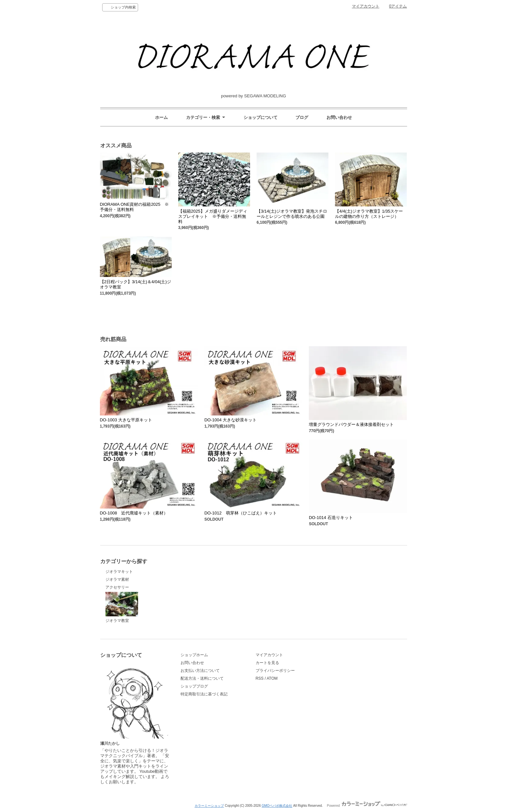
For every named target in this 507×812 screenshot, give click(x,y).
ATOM (272, 678)
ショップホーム (194, 655)
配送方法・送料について (202, 678)
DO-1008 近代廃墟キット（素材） (134, 513)
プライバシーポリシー (275, 671)
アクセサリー (117, 587)
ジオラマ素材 (117, 579)
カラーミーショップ (209, 806)
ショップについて (261, 117)
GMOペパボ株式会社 (277, 806)
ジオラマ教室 (122, 607)
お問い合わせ (339, 117)
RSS (260, 678)
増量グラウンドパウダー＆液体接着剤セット (351, 424)
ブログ (302, 117)
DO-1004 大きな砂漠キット (230, 420)
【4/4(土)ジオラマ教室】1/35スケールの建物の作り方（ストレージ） (369, 214)
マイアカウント (366, 6)
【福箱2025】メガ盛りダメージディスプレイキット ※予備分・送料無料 (213, 216)
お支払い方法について (200, 671)
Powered (367, 806)
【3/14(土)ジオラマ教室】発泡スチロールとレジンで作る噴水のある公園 (292, 214)
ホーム (161, 117)
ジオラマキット (119, 572)
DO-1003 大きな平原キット (126, 420)
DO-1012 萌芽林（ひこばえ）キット (241, 513)
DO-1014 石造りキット (331, 518)
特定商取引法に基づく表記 (204, 694)
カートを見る (267, 663)
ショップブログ (194, 686)
